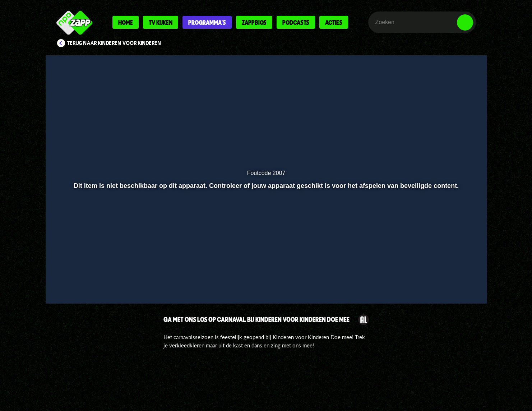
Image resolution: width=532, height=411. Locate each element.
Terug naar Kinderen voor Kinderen (114, 43)
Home (126, 22)
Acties (334, 22)
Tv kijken (161, 22)
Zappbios (254, 22)
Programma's (207, 22)
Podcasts (296, 22)
